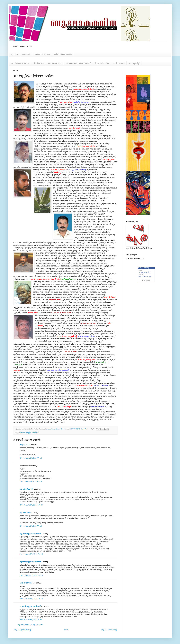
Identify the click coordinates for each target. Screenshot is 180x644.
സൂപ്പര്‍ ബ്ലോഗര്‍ (26, 489)
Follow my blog (145, 280)
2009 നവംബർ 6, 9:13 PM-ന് (31, 481)
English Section (102, 63)
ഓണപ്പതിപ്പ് (134, 63)
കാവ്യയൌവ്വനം (20, 63)
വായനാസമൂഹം (42, 54)
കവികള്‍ (26, 54)
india (151, 277)
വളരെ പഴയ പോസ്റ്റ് (109, 630)
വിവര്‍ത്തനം (38, 63)
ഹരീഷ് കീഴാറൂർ (26, 583)
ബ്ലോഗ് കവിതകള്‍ (63, 54)
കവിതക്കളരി (119, 63)
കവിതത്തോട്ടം (55, 63)
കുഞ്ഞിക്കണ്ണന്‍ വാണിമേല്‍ (30, 432)
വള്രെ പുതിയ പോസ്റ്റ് (23, 630)
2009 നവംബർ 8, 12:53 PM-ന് (31, 599)
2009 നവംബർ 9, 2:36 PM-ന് (31, 620)
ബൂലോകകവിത (144, 272)
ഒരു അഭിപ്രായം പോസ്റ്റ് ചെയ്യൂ (30, 625)
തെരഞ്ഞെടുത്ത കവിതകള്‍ (78, 63)
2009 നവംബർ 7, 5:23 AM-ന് (31, 526)
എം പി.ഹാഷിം (25, 513)
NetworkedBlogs (144, 268)
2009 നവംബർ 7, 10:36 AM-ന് (31, 575)
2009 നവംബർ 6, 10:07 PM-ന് (31, 505)
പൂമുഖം (15, 54)
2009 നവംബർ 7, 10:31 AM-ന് (31, 554)
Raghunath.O (25, 445)
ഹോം (66, 630)
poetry (141, 277)
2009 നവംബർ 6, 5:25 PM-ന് (31, 458)
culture (146, 277)
